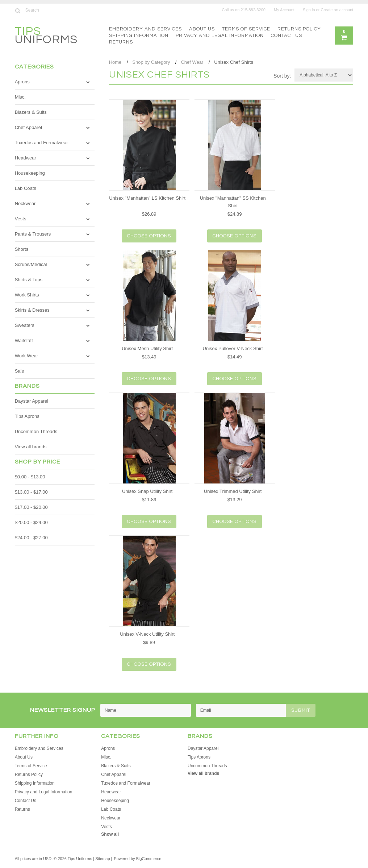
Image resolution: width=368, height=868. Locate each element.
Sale (20, 371)
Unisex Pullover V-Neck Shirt (233, 348)
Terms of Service (246, 29)
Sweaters (25, 325)
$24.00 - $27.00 (31, 538)
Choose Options (149, 236)
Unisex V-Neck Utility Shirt (147, 634)
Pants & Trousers (33, 234)
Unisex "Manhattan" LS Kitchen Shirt (147, 198)
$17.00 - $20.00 (31, 507)
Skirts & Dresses (32, 310)
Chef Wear (192, 62)
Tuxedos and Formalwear (41, 143)
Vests (21, 219)
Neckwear (25, 203)
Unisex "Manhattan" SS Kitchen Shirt (233, 202)
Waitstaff (24, 340)
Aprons (22, 82)
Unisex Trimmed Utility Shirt (233, 491)
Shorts (22, 249)
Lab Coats (26, 188)
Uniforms (46, 36)
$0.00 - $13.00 (30, 477)
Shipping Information (139, 36)
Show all (110, 834)
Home (115, 62)
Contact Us (287, 36)
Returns (121, 42)
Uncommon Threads (36, 431)
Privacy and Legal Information (220, 36)
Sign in (309, 10)
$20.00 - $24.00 (31, 522)
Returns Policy (299, 29)
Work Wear (27, 356)
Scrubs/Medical (31, 264)
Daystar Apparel (32, 401)
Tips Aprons (27, 416)
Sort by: (282, 76)
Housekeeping (30, 173)
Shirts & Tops (29, 280)
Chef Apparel (28, 127)
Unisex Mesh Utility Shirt (147, 348)
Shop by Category (151, 62)
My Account (284, 10)
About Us (202, 29)
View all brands (31, 447)
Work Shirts (27, 295)
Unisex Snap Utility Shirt (147, 491)
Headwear (26, 158)
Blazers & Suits (31, 112)
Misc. (20, 97)
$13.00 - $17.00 (31, 492)
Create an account (337, 10)
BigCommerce (149, 859)
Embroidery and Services (145, 29)
